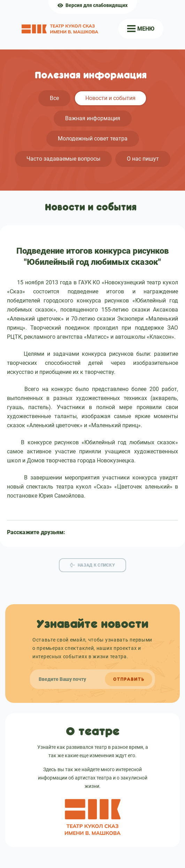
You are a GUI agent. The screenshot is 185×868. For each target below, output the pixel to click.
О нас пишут (143, 159)
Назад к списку (96, 565)
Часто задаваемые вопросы (63, 159)
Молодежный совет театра (93, 139)
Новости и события (110, 98)
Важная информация (93, 118)
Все (54, 98)
